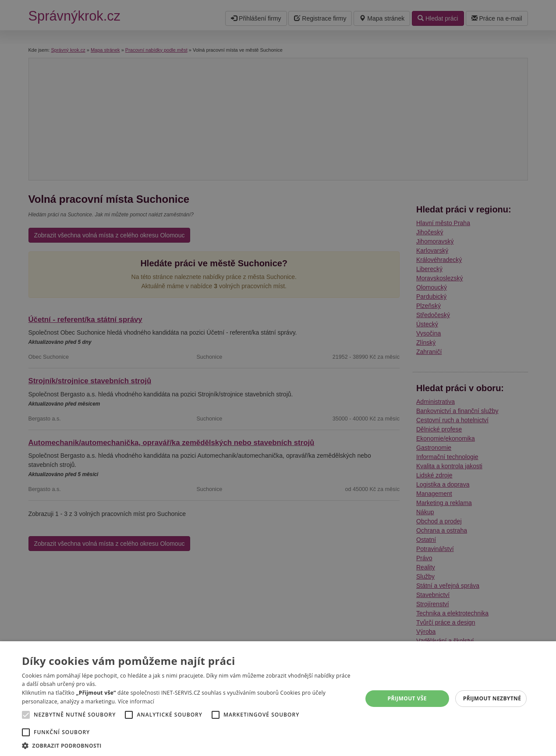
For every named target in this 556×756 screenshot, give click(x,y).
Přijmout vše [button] (407, 698)
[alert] (278, 378)
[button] (187, 745)
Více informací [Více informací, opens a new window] (136, 701)
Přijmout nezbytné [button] (492, 698)
